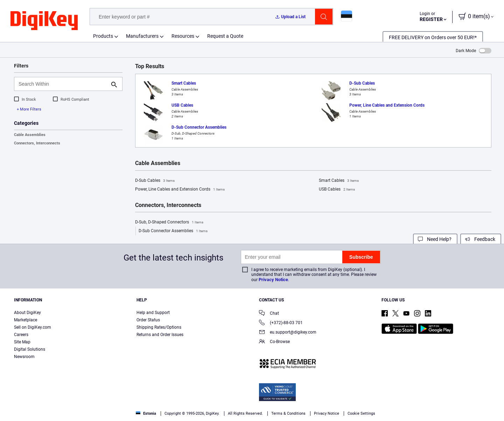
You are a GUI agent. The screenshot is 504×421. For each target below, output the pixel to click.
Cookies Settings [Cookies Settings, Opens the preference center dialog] (338, 405)
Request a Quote (225, 36)
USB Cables (337, 190)
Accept (386, 405)
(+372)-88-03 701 (281, 323)
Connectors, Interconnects (37, 143)
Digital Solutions (30, 349)
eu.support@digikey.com (288, 333)
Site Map (22, 342)
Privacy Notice (273, 280)
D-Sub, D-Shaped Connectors (169, 222)
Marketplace (26, 320)
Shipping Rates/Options (159, 327)
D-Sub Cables (155, 181)
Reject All (434, 405)
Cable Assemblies (30, 135)
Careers (21, 335)
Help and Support (153, 313)
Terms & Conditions (183, 414)
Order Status (148, 320)
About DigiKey (27, 313)
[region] (252, 405)
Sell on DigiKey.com (33, 327)
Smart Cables (339, 181)
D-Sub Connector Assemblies (173, 231)
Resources (183, 36)
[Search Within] (63, 84)
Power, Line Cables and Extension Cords (180, 190)
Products (103, 36)
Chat (269, 314)
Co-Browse (274, 342)
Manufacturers (142, 36)
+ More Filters (29, 109)
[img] (44, 21)
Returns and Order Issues (160, 335)
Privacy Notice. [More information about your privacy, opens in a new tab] (226, 414)
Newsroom (24, 357)
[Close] (493, 405)
